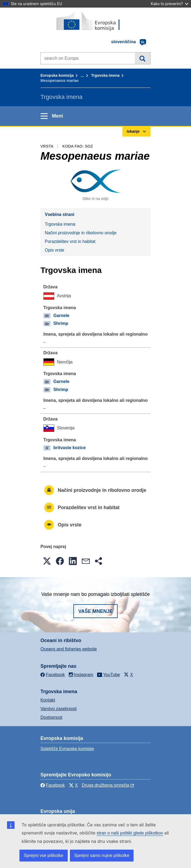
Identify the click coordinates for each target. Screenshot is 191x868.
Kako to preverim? (170, 4)
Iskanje (143, 58)
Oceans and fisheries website (69, 649)
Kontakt (48, 700)
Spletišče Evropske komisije (67, 749)
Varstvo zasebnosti (59, 709)
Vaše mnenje (95, 611)
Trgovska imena (105, 75)
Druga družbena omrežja (105, 785)
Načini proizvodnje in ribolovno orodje (81, 233)
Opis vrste (54, 250)
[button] (47, 561)
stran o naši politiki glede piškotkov (130, 833)
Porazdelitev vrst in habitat (70, 241)
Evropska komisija (57, 75)
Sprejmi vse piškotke (44, 855)
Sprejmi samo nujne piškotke (102, 855)
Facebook (53, 785)
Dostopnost (51, 717)
